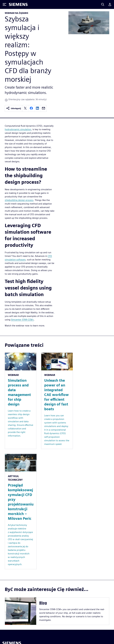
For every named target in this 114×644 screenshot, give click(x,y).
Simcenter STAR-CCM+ (22, 320)
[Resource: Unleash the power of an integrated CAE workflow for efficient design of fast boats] (57, 401)
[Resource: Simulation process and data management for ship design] (21, 401)
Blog (43, 603)
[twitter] (25, 108)
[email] (43, 108)
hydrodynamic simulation (18, 129)
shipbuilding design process (19, 200)
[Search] (103, 4)
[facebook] (31, 108)
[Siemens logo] (18, 4)
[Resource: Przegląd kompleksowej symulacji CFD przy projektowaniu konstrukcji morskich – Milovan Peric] (21, 512)
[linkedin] (37, 108)
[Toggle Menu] (4, 4)
